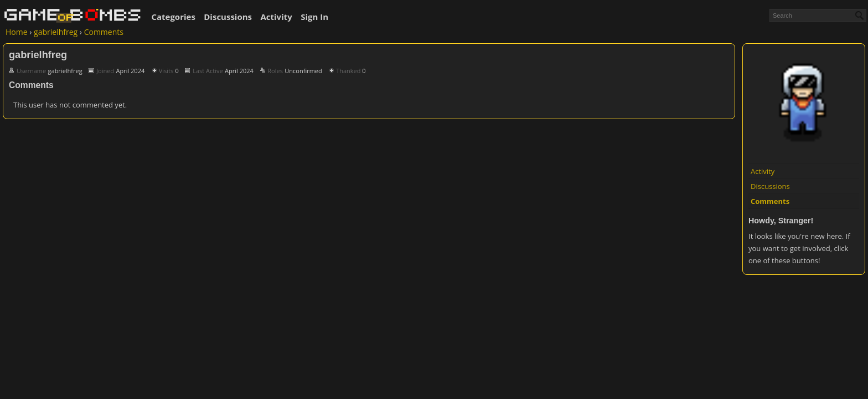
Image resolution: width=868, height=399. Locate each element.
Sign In (314, 17)
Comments (770, 201)
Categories (173, 17)
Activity (276, 17)
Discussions (228, 17)
